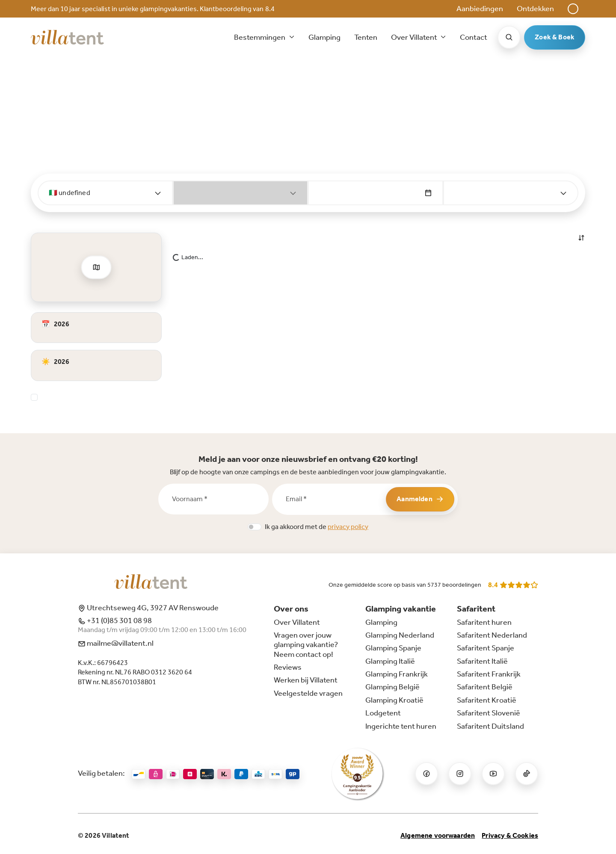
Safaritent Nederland (492, 635)
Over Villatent (297, 622)
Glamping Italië (390, 661)
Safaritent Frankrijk (489, 674)
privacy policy (348, 527)
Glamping (324, 37)
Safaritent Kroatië (487, 700)
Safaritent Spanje (486, 648)
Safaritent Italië (482, 661)
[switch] (255, 527)
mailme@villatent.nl (116, 643)
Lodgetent (383, 713)
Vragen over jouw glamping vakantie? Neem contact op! (306, 645)
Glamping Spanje (393, 648)
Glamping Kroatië (394, 700)
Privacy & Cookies (510, 835)
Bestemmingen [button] (260, 37)
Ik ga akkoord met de (317, 527)
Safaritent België (485, 687)
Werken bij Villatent (306, 680)
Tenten (366, 37)
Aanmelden (420, 499)
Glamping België (392, 687)
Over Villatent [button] (415, 37)
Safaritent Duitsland (490, 726)
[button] (573, 9)
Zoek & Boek (555, 37)
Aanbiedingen (480, 9)
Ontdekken (535, 9)
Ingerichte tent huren (401, 726)
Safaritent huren (484, 622)
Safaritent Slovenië (489, 713)
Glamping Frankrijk (397, 674)
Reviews (288, 667)
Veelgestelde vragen (308, 693)
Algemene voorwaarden (438, 835)
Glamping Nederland (400, 635)
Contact (474, 37)
